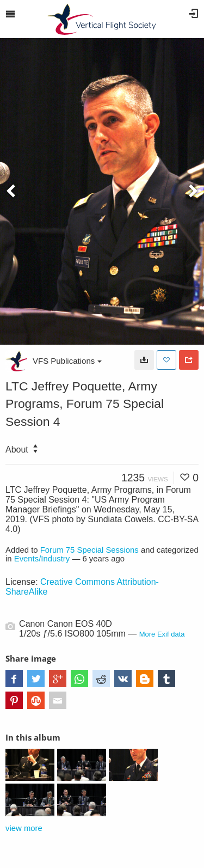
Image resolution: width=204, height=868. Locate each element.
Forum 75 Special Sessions (89, 550)
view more (24, 828)
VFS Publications (67, 361)
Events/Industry (42, 559)
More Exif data (162, 634)
